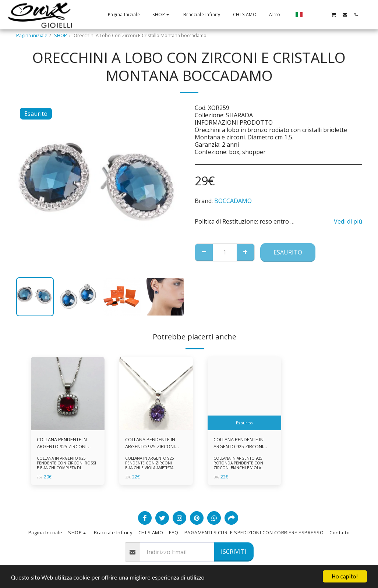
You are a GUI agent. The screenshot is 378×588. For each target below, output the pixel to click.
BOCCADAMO (233, 201)
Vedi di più (348, 221)
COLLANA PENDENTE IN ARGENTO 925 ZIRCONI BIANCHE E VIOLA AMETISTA (155, 443)
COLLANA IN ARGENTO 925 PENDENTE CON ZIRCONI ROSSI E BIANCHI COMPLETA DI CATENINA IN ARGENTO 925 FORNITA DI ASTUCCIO (66, 468)
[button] (311, 15)
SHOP (61, 35)
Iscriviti (234, 552)
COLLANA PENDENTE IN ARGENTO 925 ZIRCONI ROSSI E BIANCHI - (62, 443)
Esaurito (288, 252)
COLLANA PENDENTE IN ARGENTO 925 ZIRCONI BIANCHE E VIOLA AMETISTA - (243, 443)
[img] (68, 393)
